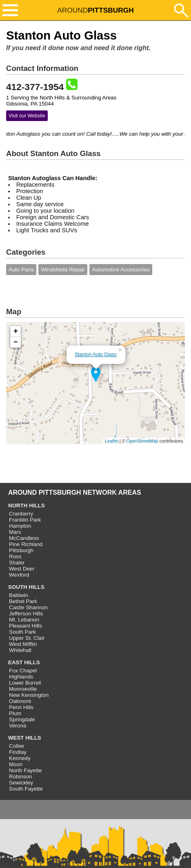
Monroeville (23, 689)
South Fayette (26, 789)
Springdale (22, 719)
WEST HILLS (25, 738)
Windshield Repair (63, 270)
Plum (15, 713)
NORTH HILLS (27, 506)
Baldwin (19, 595)
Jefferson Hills (26, 614)
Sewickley (21, 783)
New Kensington (29, 695)
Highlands (21, 677)
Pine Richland (26, 544)
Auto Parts (21, 270)
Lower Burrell (25, 683)
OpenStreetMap (142, 441)
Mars (15, 532)
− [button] (16, 342)
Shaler (17, 563)
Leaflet (112, 441)
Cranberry (21, 514)
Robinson (20, 777)
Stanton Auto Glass (96, 355)
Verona (18, 726)
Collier (17, 746)
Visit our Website (27, 116)
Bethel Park (23, 601)
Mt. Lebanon (24, 620)
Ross (15, 556)
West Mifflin (23, 644)
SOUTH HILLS (26, 587)
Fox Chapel (23, 671)
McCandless (24, 538)
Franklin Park (25, 520)
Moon (16, 764)
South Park (22, 632)
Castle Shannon (28, 607)
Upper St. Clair (27, 638)
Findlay (18, 752)
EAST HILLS (24, 662)
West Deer (22, 569)
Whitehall (20, 650)
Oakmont (20, 701)
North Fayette (26, 770)
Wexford (19, 575)
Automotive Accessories (121, 270)
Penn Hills (21, 707)
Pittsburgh (21, 550)
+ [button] (16, 331)
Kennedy (20, 758)
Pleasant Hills (26, 626)
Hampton (20, 526)
